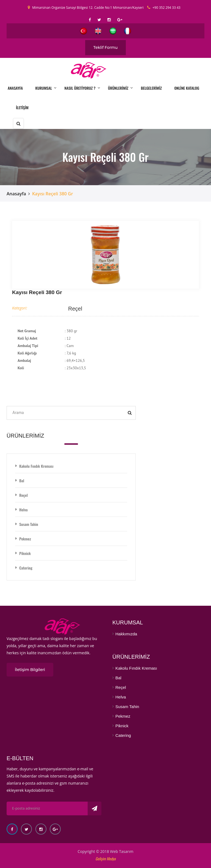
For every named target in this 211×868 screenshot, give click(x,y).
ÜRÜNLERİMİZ (118, 88)
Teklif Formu (106, 47)
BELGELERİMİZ (151, 88)
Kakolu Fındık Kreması (36, 466)
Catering (26, 568)
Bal (22, 480)
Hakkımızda (126, 634)
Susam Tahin (29, 524)
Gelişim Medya (105, 859)
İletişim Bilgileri (30, 670)
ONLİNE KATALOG (187, 88)
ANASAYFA (15, 88)
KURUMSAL (44, 88)
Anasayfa (16, 194)
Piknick (25, 553)
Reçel (75, 309)
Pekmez (25, 539)
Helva (23, 510)
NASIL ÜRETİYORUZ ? (80, 88)
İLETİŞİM (22, 107)
